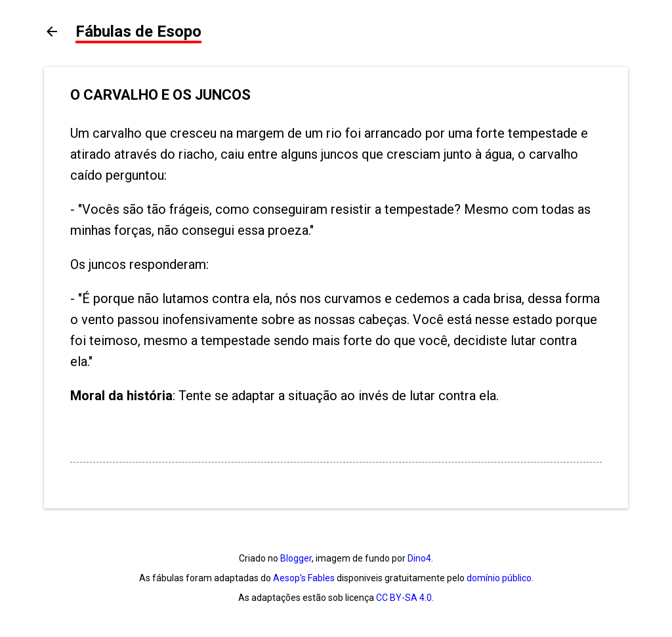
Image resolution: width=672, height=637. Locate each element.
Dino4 (419, 558)
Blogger (296, 558)
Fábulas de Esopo (138, 31)
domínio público (499, 578)
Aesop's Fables (304, 578)
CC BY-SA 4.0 (404, 598)
